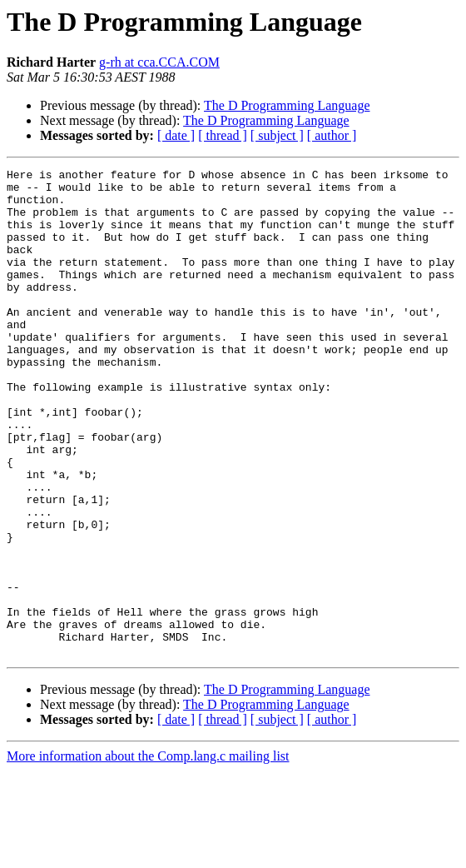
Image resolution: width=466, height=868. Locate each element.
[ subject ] (277, 135)
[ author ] (332, 135)
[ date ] (176, 135)
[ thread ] (223, 135)
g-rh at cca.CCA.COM (159, 62)
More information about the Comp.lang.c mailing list (148, 853)
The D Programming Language (287, 105)
